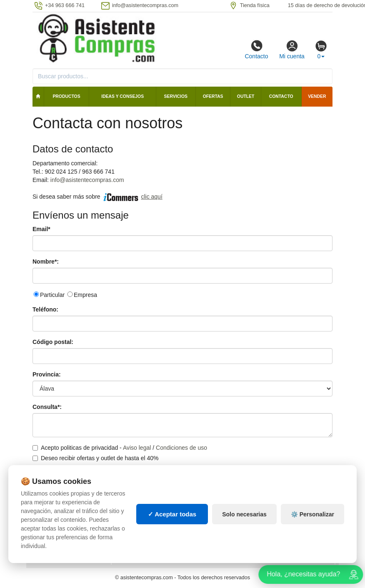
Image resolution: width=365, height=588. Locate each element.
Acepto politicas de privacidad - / (120, 448)
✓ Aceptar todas (172, 522)
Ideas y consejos (122, 96)
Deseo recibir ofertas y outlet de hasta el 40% (96, 458)
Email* (41, 229)
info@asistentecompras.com (87, 180)
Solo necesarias (244, 523)
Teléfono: (45, 309)
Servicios (176, 96)
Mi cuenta (292, 50)
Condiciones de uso (181, 448)
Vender (317, 96)
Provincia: (47, 374)
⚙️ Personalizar (312, 523)
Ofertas (213, 96)
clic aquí (151, 197)
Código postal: (53, 342)
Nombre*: (46, 262)
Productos (66, 96)
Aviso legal (137, 448)
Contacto (256, 50)
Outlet (246, 96)
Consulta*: (47, 407)
